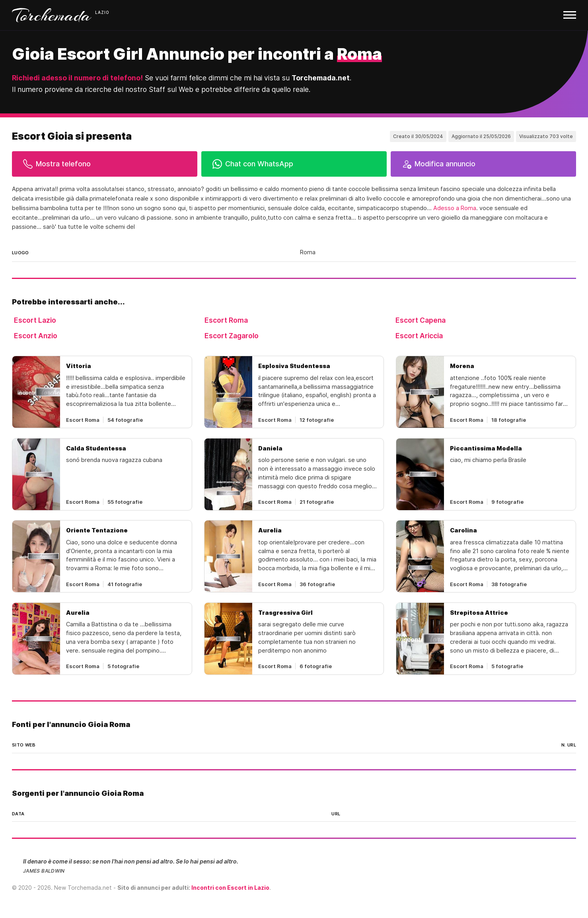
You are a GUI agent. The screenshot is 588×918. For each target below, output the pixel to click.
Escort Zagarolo (232, 336)
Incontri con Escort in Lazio (230, 888)
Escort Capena (421, 320)
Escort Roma (226, 320)
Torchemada (52, 15)
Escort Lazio (35, 320)
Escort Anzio (36, 336)
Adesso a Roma (455, 208)
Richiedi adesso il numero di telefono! (77, 78)
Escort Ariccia (419, 336)
